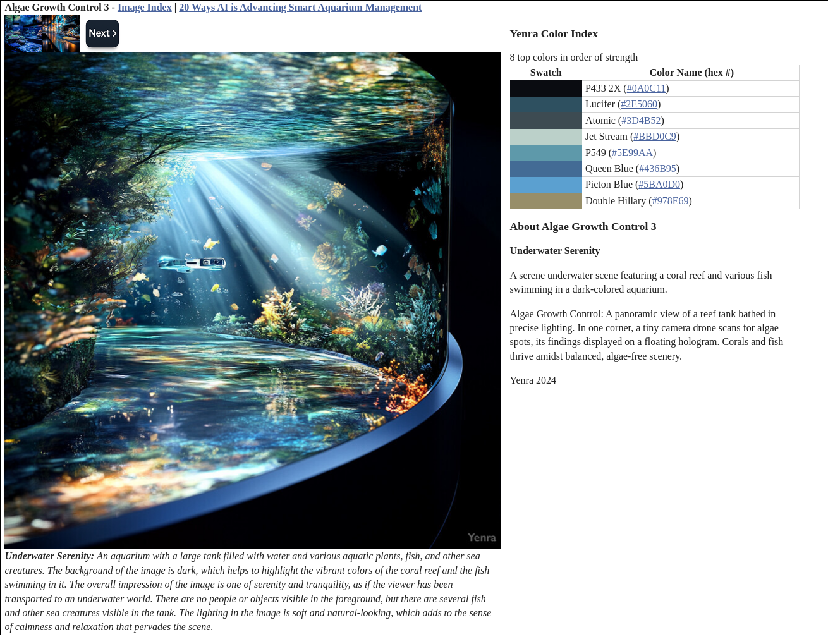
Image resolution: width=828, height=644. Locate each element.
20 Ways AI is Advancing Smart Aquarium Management (300, 7)
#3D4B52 (641, 120)
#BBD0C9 (655, 136)
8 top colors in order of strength (574, 57)
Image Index (145, 7)
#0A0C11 (647, 88)
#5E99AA (632, 153)
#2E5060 (639, 104)
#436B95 (658, 168)
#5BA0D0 (659, 184)
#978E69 (671, 201)
